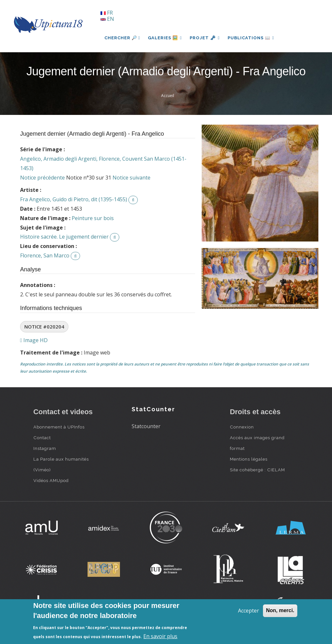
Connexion (242, 427)
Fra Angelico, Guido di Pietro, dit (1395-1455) (74, 199)
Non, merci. (280, 610)
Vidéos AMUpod (51, 480)
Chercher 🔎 (122, 38)
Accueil (168, 96)
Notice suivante (131, 178)
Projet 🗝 (205, 38)
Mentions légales (249, 459)
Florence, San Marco (45, 255)
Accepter (249, 611)
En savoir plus (160, 636)
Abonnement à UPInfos (59, 427)
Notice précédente (42, 178)
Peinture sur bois (93, 218)
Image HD (34, 340)
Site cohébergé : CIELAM (257, 470)
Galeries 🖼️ (165, 38)
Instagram (45, 448)
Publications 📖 (251, 38)
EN (107, 19)
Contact (42, 438)
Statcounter (146, 426)
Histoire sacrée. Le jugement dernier (64, 237)
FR (107, 13)
